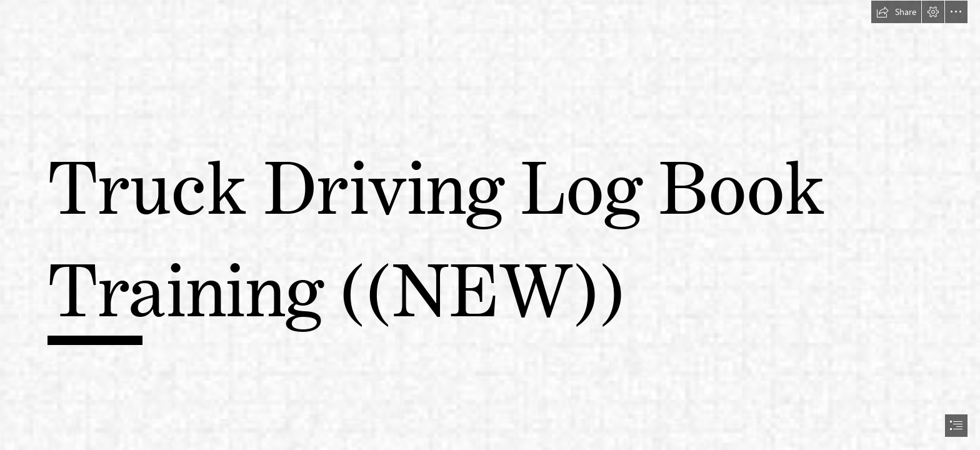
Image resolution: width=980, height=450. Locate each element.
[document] (490, 225)
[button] (896, 12)
